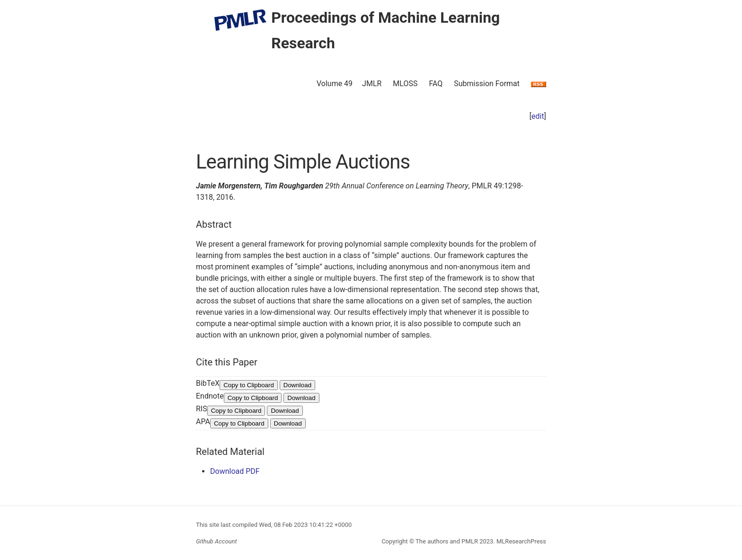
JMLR (372, 84)
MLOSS (405, 84)
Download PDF (235, 471)
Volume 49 (335, 84)
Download (297, 385)
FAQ (436, 84)
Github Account (216, 541)
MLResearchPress (521, 541)
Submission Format (487, 84)
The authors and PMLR (447, 541)
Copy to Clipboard (249, 385)
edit (538, 116)
